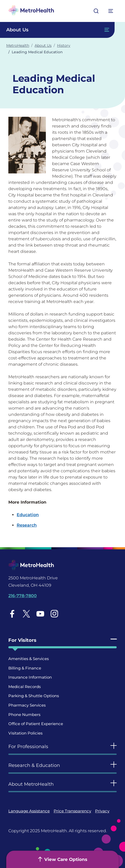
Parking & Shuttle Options (34, 696)
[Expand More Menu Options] (111, 11)
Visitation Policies (25, 733)
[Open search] (96, 11)
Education (28, 515)
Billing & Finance (25, 668)
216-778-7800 (23, 596)
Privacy (102, 811)
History (64, 45)
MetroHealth (18, 45)
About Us (43, 45)
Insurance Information (30, 677)
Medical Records (24, 687)
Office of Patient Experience (36, 724)
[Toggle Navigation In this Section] (57, 30)
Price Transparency (72, 811)
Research (27, 525)
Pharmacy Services (27, 705)
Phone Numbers (24, 715)
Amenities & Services (29, 659)
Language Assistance (29, 811)
